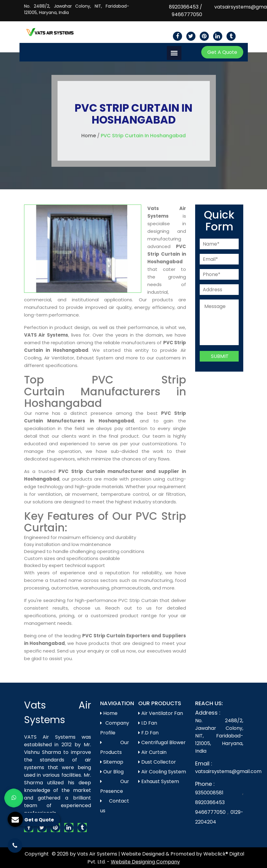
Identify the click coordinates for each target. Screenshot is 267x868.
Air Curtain (152, 752)
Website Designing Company (145, 862)
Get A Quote (222, 52)
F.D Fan (148, 733)
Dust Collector (157, 762)
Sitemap (112, 762)
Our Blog (112, 772)
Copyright (37, 854)
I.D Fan (148, 723)
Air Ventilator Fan (161, 713)
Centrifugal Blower (162, 742)
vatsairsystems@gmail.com (228, 771)
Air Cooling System (162, 772)
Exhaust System (159, 781)
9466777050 (187, 14)
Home (89, 136)
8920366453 (184, 7)
